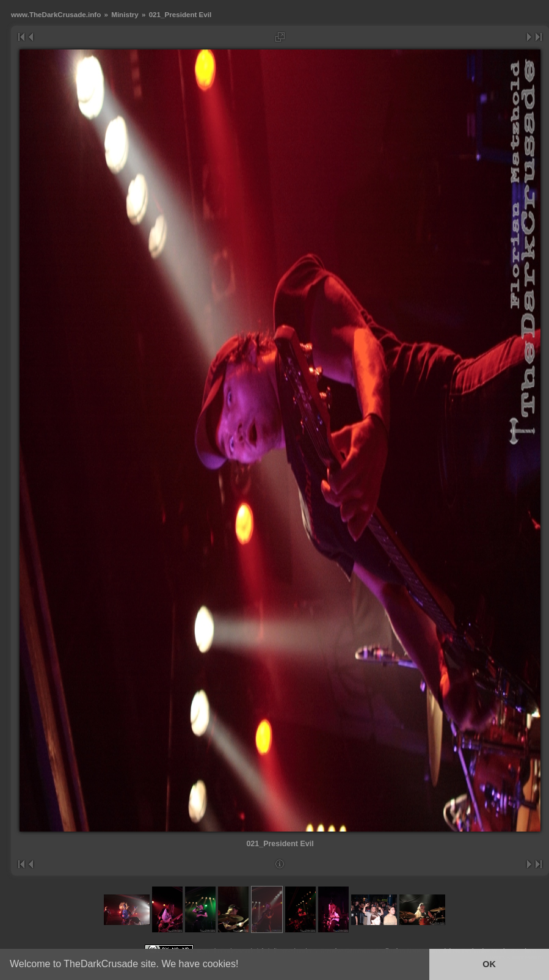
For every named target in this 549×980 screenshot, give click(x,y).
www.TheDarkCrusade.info (56, 14)
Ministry (125, 14)
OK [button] (489, 964)
